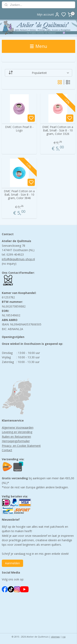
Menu (39, 46)
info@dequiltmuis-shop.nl (18, 259)
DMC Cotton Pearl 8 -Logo (19, 129)
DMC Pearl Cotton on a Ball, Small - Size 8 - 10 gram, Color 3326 (58, 130)
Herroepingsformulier (16, 441)
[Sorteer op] (39, 73)
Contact (7, 450)
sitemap (55, 637)
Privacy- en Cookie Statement (21, 446)
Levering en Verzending (17, 432)
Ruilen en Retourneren (16, 437)
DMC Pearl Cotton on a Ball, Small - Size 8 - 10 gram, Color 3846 (19, 195)
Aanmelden (12, 563)
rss (64, 637)
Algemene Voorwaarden (18, 427)
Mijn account (48, 15)
